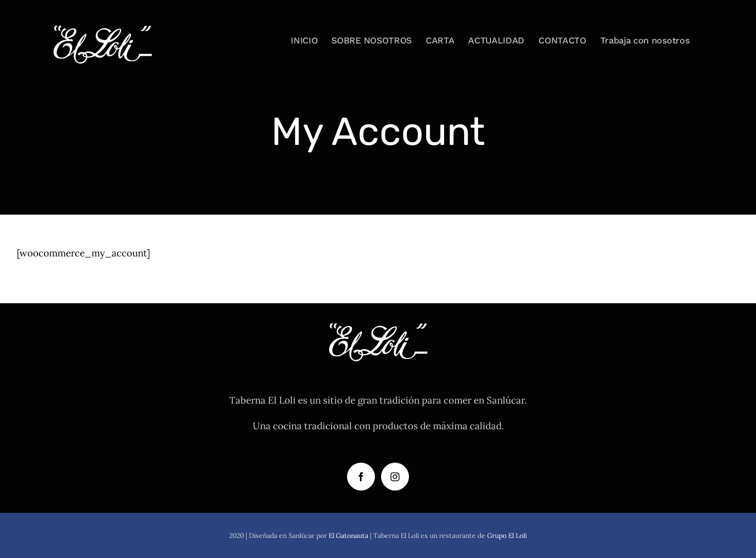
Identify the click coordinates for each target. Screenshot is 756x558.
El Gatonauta (348, 535)
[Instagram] (395, 477)
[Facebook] (361, 477)
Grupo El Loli (507, 535)
